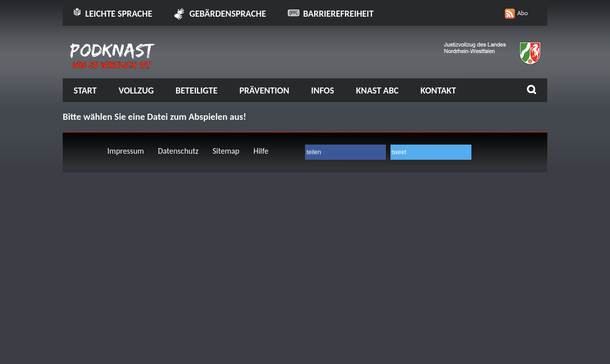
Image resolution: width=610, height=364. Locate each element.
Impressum (125, 151)
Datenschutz (178, 151)
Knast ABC (377, 90)
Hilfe (261, 151)
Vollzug (136, 90)
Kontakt (438, 90)
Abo (523, 13)
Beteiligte (197, 90)
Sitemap (226, 151)
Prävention (264, 90)
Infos (322, 90)
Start (85, 90)
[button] (345, 152)
